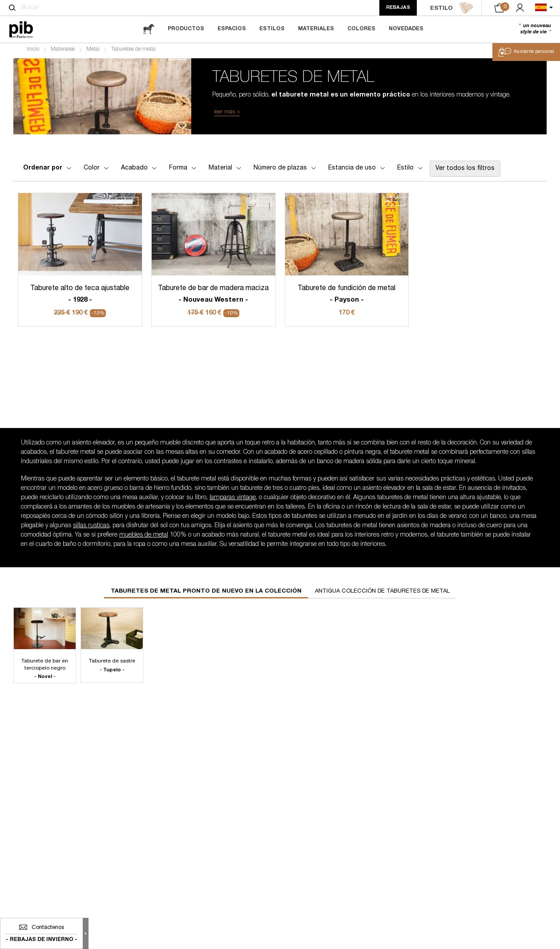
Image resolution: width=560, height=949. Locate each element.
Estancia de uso (357, 170)
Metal (93, 52)
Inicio (33, 52)
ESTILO (452, 8)
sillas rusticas (91, 529)
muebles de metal (144, 538)
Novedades (406, 29)
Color (97, 170)
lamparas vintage (233, 501)
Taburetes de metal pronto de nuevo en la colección (206, 594)
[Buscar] (12, 8)
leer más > (227, 115)
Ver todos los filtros (465, 171)
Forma (183, 170)
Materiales (316, 29)
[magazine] (149, 29)
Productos (186, 29)
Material (226, 170)
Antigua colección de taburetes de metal (382, 594)
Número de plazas (286, 170)
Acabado (140, 170)
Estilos (272, 29)
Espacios (232, 29)
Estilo (411, 170)
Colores (361, 29)
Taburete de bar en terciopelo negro (45, 672)
